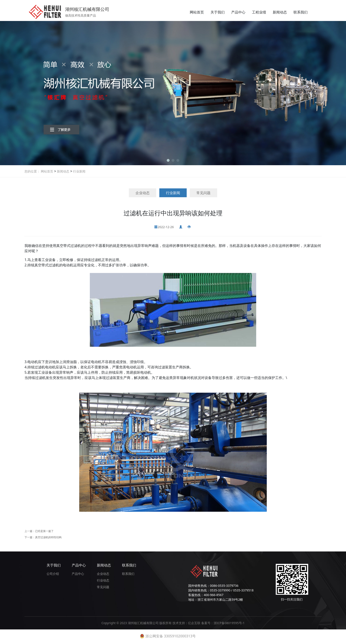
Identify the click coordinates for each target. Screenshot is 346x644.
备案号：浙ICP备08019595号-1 (223, 623)
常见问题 (203, 193)
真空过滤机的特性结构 (48, 537)
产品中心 (238, 12)
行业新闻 (79, 171)
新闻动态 (280, 12)
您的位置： (32, 171)
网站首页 (197, 12)
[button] (168, 160)
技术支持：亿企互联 (187, 623)
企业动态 (143, 193)
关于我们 (218, 12)
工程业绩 (259, 12)
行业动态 (103, 580)
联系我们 (301, 12)
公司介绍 (53, 574)
